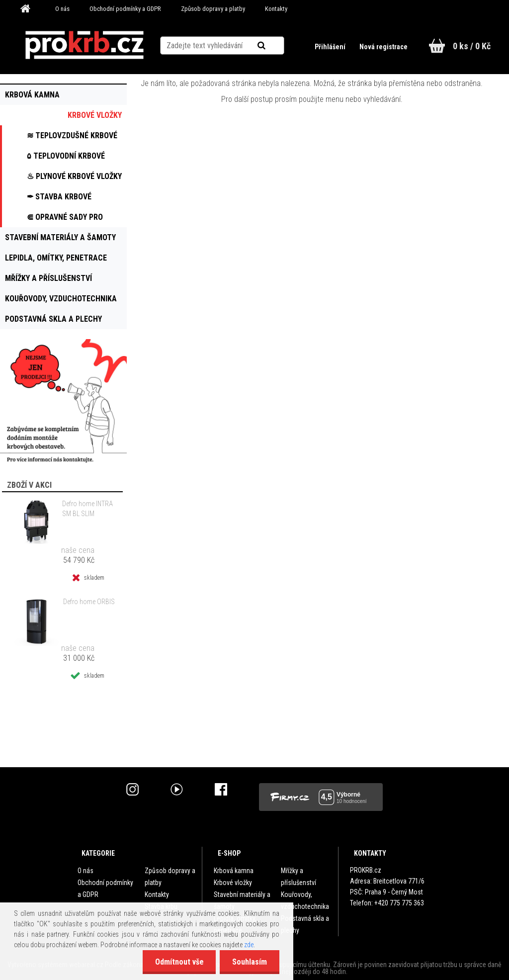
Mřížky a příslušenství (298, 877)
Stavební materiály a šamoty (242, 900)
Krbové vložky (233, 883)
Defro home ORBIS (89, 602)
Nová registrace (383, 47)
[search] (274, 46)
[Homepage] (29, 9)
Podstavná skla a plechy (305, 924)
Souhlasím (250, 962)
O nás (62, 9)
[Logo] (84, 45)
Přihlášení (331, 47)
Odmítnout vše (179, 962)
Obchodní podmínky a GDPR (125, 9)
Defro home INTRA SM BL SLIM (87, 509)
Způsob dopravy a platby (213, 9)
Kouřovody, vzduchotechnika (305, 900)
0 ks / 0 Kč (472, 46)
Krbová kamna (234, 871)
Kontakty (276, 9)
